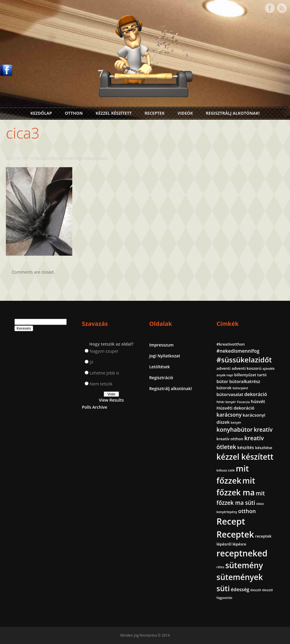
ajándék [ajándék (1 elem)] (269, 369)
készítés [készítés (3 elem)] (246, 447)
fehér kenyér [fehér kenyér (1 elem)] (226, 402)
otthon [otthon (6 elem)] (247, 511)
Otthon (74, 113)
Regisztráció (161, 378)
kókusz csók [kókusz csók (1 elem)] (226, 470)
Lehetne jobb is (104, 373)
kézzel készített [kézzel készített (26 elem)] (245, 457)
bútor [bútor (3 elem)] (222, 381)
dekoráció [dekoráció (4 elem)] (256, 394)
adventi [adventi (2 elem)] (224, 368)
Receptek (155, 113)
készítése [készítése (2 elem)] (264, 448)
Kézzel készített (114, 113)
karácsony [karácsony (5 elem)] (229, 415)
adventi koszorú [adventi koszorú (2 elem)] (246, 368)
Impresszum (162, 345)
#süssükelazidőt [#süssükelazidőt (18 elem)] (244, 360)
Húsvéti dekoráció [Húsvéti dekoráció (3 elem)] (235, 408)
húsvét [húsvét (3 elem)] (258, 401)
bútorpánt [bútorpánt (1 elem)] (240, 388)
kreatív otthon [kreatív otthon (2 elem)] (230, 439)
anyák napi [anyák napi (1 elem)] (225, 375)
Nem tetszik (101, 384)
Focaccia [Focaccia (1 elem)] (243, 402)
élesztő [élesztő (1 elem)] (256, 590)
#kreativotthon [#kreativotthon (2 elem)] (231, 344)
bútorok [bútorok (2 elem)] (224, 388)
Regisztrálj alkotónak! (233, 113)
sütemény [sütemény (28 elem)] (244, 565)
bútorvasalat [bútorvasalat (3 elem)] (230, 394)
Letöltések (160, 367)
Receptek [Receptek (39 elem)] (235, 534)
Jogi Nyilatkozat (165, 356)
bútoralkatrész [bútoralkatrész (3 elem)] (245, 381)
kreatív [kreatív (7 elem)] (263, 430)
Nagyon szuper (104, 351)
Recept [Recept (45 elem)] (231, 521)
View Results (111, 400)
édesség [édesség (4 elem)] (240, 589)
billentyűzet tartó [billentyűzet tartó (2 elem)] (250, 375)
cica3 (23, 133)
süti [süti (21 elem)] (223, 588)
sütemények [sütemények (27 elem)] (240, 577)
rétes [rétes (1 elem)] (220, 567)
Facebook (270, 8)
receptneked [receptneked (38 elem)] (242, 553)
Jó (91, 362)
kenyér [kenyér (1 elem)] (236, 423)
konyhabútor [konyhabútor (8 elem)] (235, 429)
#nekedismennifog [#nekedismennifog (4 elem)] (238, 351)
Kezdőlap (41, 113)
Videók (185, 113)
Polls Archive (94, 407)
